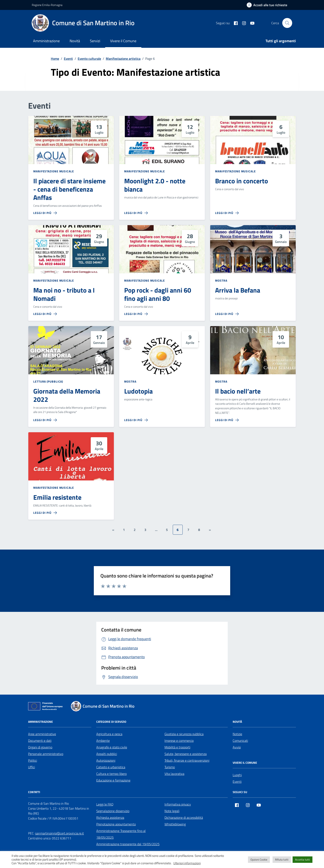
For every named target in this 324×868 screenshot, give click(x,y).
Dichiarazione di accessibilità (184, 818)
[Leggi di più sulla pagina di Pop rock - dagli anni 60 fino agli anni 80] (136, 314)
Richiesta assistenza (110, 818)
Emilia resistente (57, 497)
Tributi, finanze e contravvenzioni (187, 760)
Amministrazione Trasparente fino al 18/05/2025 (121, 834)
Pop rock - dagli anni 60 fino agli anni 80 (158, 294)
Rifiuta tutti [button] (282, 860)
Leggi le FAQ (105, 804)
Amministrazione (46, 41)
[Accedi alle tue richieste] (267, 5)
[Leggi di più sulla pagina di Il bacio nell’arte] (227, 420)
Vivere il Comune (123, 41)
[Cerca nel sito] (287, 23)
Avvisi (237, 747)
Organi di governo (40, 747)
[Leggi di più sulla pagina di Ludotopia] (136, 420)
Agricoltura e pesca (109, 734)
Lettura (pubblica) (48, 381)
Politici (33, 760)
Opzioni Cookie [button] (259, 860)
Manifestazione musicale (54, 171)
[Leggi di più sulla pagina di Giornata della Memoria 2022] (45, 420)
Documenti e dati (40, 741)
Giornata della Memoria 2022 (67, 395)
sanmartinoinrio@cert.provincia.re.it (60, 833)
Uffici (32, 767)
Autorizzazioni (106, 760)
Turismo (170, 767)
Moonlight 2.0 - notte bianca (155, 185)
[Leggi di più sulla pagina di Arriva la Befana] (227, 314)
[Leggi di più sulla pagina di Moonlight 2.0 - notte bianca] (136, 213)
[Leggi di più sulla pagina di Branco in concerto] (227, 213)
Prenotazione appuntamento (116, 824)
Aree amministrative (42, 734)
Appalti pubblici (107, 754)
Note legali (172, 811)
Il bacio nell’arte (238, 391)
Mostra (221, 280)
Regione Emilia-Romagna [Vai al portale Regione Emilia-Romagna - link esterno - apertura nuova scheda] (47, 5)
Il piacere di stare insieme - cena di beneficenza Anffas (69, 189)
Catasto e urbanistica (111, 767)
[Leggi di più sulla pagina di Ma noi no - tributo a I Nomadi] (45, 314)
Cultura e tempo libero (111, 774)
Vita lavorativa (174, 774)
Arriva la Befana (238, 290)
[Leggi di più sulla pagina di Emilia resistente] (45, 513)
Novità (75, 41)
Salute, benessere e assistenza (186, 754)
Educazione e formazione (113, 780)
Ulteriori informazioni (187, 863)
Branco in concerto (242, 181)
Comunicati (240, 741)
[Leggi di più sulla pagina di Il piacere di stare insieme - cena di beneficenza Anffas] (45, 213)
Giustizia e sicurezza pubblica (184, 734)
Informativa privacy (178, 804)
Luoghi (237, 775)
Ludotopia (138, 391)
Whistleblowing (175, 824)
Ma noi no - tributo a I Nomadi (64, 294)
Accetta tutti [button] (303, 860)
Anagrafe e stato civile (112, 747)
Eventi (237, 782)
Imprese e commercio (179, 741)
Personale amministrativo (46, 754)
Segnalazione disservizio (113, 811)
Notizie (237, 734)
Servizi (95, 41)
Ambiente (103, 741)
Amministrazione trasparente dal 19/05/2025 (128, 844)
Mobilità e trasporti (177, 747)
